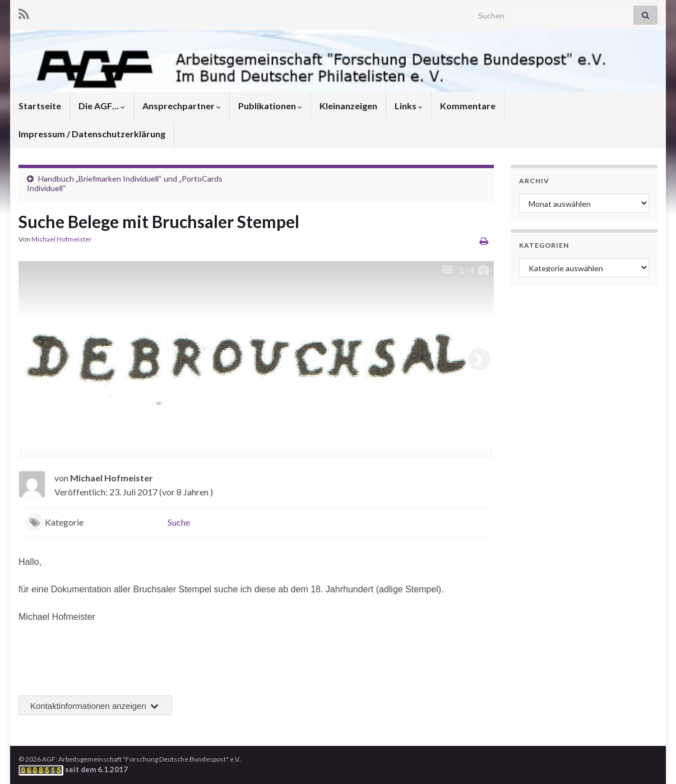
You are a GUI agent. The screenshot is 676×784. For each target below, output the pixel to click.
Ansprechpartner (182, 106)
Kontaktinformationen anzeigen (95, 706)
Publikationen (270, 106)
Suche (179, 522)
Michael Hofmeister (62, 239)
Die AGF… (102, 106)
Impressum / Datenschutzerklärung (92, 134)
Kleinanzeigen (348, 106)
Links (409, 106)
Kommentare (468, 106)
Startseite (40, 106)
